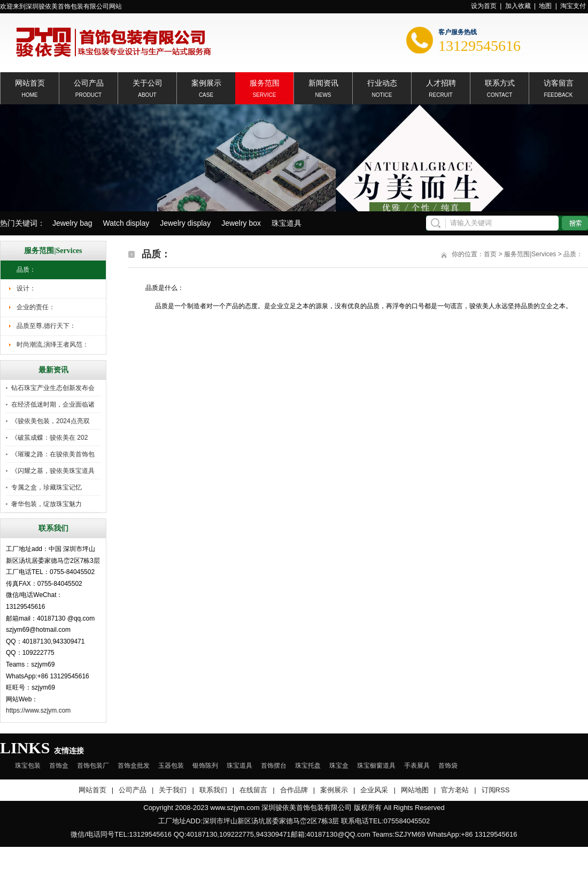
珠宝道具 (287, 223)
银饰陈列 (205, 766)
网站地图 (415, 790)
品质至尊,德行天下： (46, 326)
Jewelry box (241, 223)
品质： (26, 270)
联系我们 (213, 790)
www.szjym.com (235, 808)
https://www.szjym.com (38, 710)
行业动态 (382, 82)
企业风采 (374, 790)
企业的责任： (36, 307)
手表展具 (417, 766)
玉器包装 (171, 766)
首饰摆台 (274, 766)
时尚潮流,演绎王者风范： (53, 345)
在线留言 (253, 790)
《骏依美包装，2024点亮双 (51, 421)
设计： (26, 288)
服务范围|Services (530, 254)
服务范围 (265, 82)
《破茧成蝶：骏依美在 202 (49, 438)
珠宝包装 (28, 766)
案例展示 (206, 82)
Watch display (126, 223)
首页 (490, 254)
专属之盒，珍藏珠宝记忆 (47, 487)
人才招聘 (441, 82)
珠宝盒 (339, 766)
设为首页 (484, 6)
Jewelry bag (72, 223)
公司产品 (89, 82)
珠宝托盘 (308, 766)
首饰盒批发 (134, 766)
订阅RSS (496, 790)
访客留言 (559, 82)
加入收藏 (518, 6)
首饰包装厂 (93, 766)
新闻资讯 (323, 82)
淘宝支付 (573, 6)
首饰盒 (59, 766)
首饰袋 (448, 766)
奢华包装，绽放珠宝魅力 (47, 504)
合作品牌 (294, 790)
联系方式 (500, 82)
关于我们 (173, 790)
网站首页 (30, 82)
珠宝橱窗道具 (376, 766)
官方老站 (455, 790)
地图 (545, 6)
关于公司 (148, 82)
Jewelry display (185, 223)
